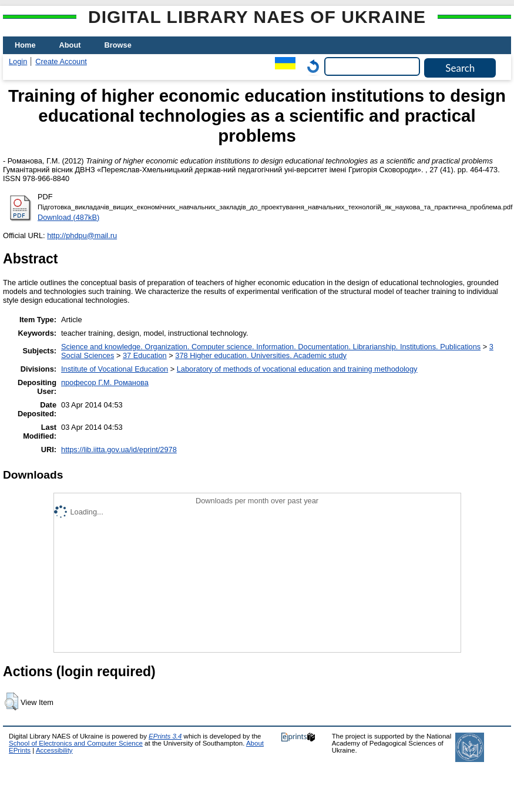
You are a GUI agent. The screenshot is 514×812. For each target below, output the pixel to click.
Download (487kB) (68, 217)
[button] (11, 701)
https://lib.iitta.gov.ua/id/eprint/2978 (119, 450)
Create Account (61, 61)
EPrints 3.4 (165, 736)
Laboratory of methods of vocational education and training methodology (297, 369)
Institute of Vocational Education (115, 369)
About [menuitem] (70, 45)
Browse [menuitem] (118, 45)
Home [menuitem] (25, 45)
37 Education (145, 355)
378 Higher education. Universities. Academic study (261, 355)
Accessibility (54, 750)
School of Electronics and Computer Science (76, 743)
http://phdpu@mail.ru (82, 235)
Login (18, 61)
